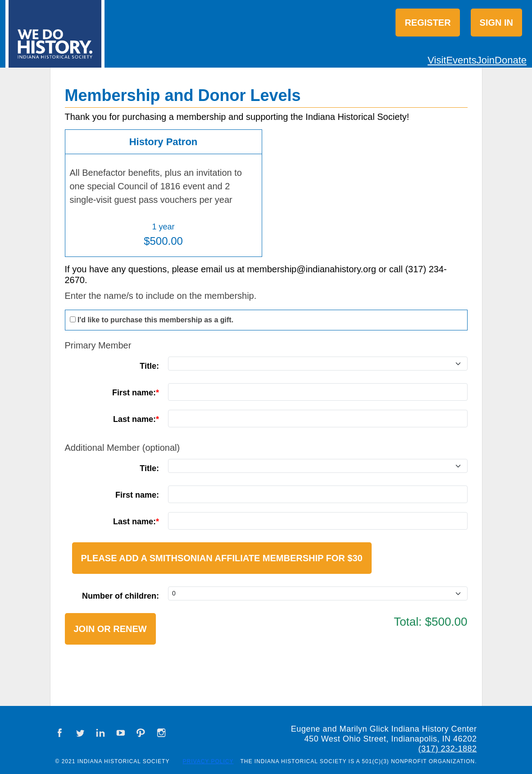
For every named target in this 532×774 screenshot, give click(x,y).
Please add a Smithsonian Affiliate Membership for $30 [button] (222, 558)
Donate (511, 60)
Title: (149, 366)
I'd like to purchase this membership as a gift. (155, 320)
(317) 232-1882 (447, 749)
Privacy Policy (208, 761)
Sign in (496, 23)
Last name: (134, 419)
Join (486, 60)
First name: (134, 393)
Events (461, 60)
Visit (437, 60)
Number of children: (120, 596)
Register (427, 23)
